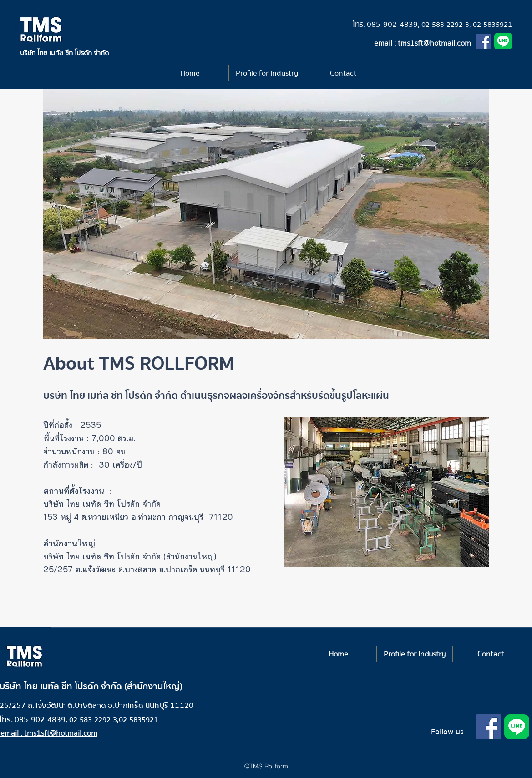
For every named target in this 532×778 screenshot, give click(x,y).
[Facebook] (484, 41)
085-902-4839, (394, 24)
